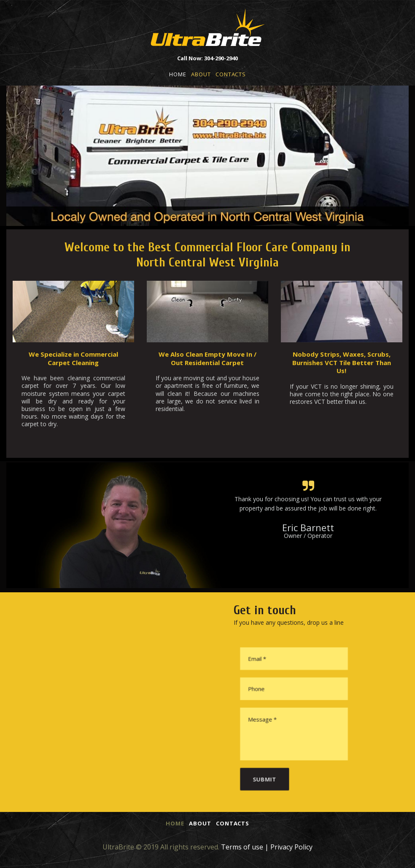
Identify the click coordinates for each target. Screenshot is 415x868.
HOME (178, 74)
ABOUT (201, 74)
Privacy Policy (291, 847)
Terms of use (242, 847)
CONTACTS (230, 74)
